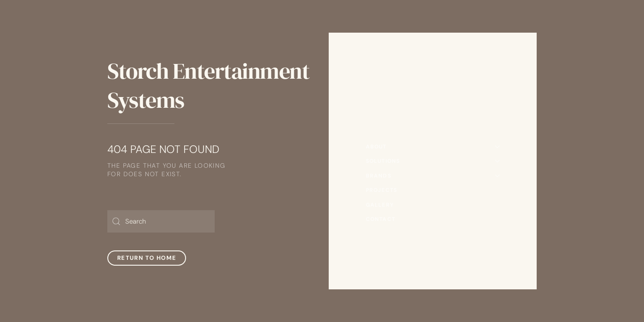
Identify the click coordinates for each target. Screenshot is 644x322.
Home (375, 132)
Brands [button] (433, 176)
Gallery (380, 205)
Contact (381, 219)
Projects (382, 190)
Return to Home (147, 258)
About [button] (433, 147)
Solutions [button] (433, 161)
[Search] (161, 221)
